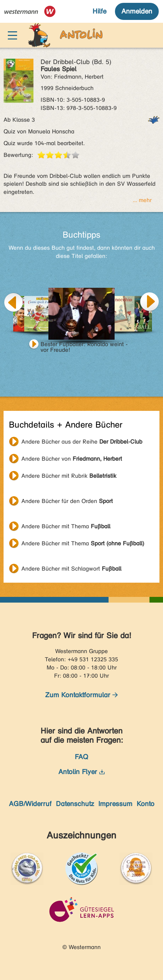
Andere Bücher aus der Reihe (82, 442)
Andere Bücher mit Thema (66, 526)
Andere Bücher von (72, 459)
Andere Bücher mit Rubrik (69, 476)
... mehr (142, 200)
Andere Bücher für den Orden (67, 501)
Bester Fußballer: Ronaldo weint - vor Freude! (84, 345)
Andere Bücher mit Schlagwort (71, 569)
